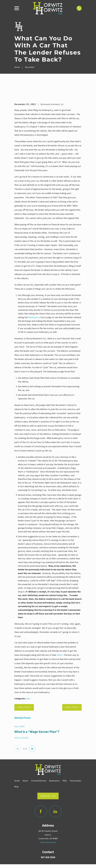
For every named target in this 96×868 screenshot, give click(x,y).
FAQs (28, 683)
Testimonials (75, 766)
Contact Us (48, 781)
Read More (21, 723)
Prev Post (24, 692)
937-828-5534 (48, 842)
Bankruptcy (34, 302)
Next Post (72, 692)
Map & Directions (48, 827)
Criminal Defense (39, 766)
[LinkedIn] (55, 796)
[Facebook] (41, 796)
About (25, 766)
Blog (16, 771)
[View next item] (32, 734)
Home (17, 766)
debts (60, 640)
